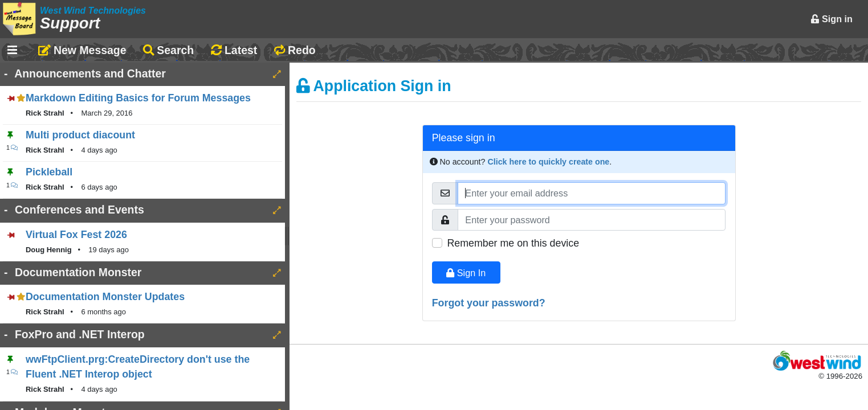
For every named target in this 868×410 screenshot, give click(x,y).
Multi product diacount (80, 135)
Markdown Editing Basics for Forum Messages (138, 98)
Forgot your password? (489, 303)
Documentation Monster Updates (105, 297)
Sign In (466, 273)
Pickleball (49, 172)
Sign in (832, 19)
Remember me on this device (513, 243)
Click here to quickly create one (548, 162)
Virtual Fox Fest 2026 (76, 235)
